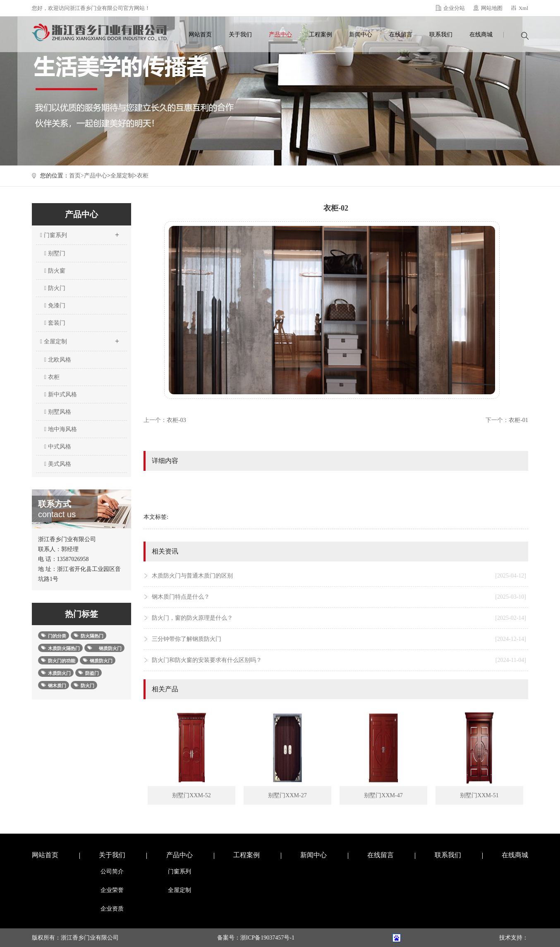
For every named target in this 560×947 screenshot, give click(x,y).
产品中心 (280, 35)
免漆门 (55, 306)
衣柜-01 (518, 420)
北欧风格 (58, 360)
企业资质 (112, 909)
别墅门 (55, 253)
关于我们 (240, 35)
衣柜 (143, 176)
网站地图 (492, 8)
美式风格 (58, 464)
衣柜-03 (176, 420)
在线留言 (401, 35)
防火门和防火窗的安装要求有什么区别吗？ (339, 660)
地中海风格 (61, 429)
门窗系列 (79, 233)
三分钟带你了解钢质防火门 (339, 639)
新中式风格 (61, 394)
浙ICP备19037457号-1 (267, 938)
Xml (523, 8)
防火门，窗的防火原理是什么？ (339, 618)
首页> (77, 176)
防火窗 (55, 271)
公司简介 (112, 871)
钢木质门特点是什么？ (339, 597)
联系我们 (441, 35)
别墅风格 (58, 412)
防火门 (55, 288)
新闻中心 (361, 35)
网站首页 (200, 35)
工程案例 (321, 35)
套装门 (55, 323)
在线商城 (481, 35)
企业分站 (454, 8)
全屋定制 (122, 176)
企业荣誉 (112, 890)
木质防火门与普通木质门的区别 (339, 576)
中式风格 (58, 447)
